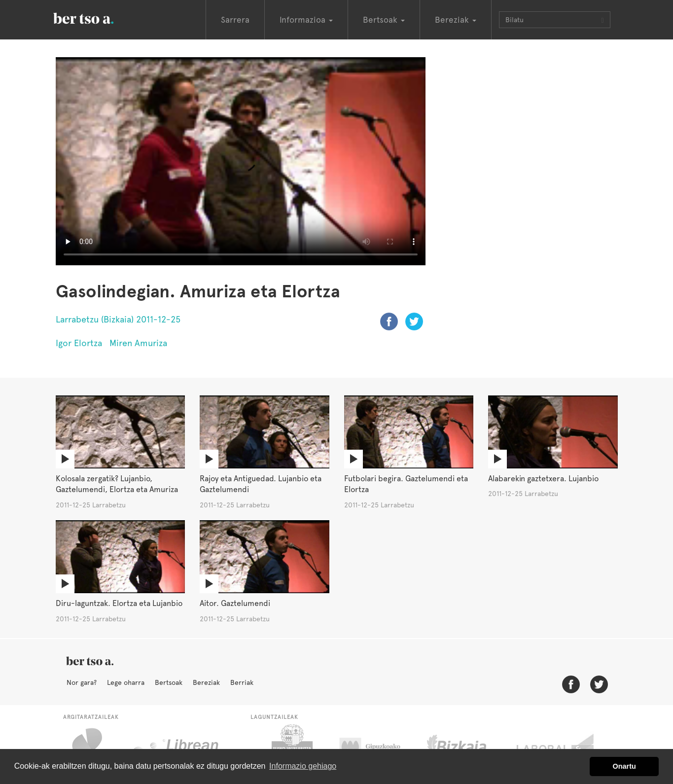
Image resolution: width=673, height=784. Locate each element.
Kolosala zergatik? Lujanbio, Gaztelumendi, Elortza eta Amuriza (117, 484)
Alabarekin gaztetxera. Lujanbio (543, 479)
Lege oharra (126, 682)
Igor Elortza (79, 343)
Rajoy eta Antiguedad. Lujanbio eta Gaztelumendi (261, 484)
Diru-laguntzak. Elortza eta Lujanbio (119, 603)
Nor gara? (82, 682)
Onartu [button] (624, 766)
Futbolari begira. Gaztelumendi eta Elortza (406, 484)
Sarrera (235, 20)
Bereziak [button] (456, 20)
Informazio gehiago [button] (303, 766)
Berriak (242, 682)
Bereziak (206, 682)
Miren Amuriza (138, 343)
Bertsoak (169, 682)
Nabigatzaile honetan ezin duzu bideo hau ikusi (241, 161)
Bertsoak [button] (384, 20)
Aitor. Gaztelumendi (235, 603)
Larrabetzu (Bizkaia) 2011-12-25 (118, 319)
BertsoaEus (98, 17)
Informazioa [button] (306, 20)
